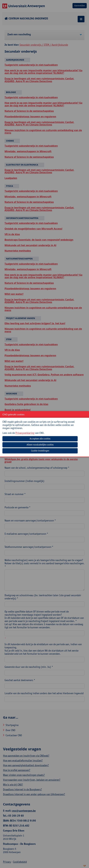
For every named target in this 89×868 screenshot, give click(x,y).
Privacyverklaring (25, 433)
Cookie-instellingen (40, 451)
